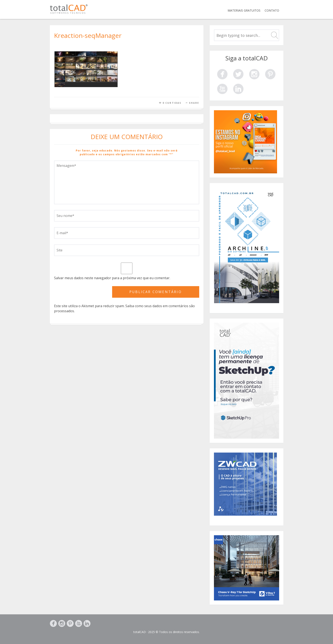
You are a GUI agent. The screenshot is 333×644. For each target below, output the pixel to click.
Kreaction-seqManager (88, 35)
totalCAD (140, 632)
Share (194, 103)
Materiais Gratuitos (244, 10)
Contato (272, 10)
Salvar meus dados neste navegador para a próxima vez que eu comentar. (112, 278)
